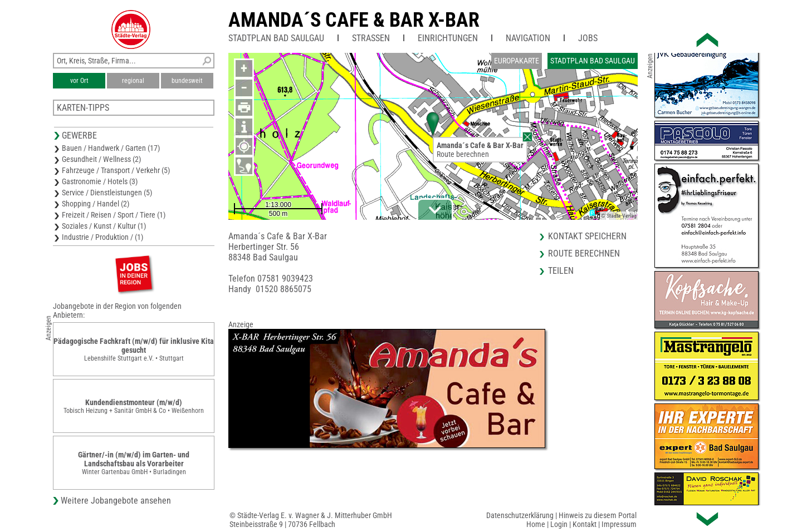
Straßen (371, 38)
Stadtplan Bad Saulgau (276, 38)
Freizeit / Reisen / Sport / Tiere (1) (114, 215)
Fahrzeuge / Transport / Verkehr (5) (116, 170)
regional (133, 81)
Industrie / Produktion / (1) (102, 237)
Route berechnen (463, 154)
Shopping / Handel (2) (96, 204)
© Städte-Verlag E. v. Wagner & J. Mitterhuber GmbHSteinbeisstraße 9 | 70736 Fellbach (311, 520)
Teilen (561, 271)
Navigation (528, 38)
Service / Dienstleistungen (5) (107, 193)
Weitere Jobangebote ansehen (116, 501)
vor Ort (79, 81)
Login (559, 524)
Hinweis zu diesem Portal (598, 515)
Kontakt (585, 524)
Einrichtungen (448, 38)
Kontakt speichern (587, 236)
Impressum (619, 524)
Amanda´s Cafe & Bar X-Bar (354, 20)
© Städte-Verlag (619, 216)
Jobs (588, 38)
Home (536, 524)
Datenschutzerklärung (520, 515)
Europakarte (517, 61)
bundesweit (187, 81)
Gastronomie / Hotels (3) (100, 181)
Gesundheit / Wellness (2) (101, 159)
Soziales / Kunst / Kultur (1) (104, 226)
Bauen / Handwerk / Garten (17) (111, 148)
